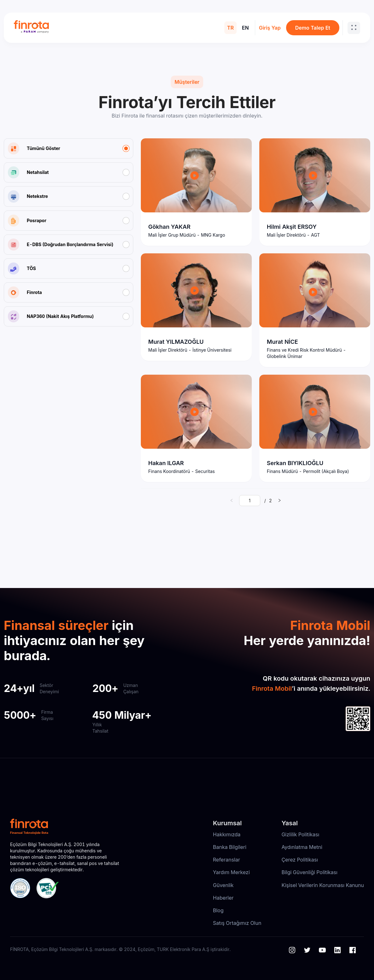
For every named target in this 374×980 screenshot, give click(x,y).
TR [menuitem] (230, 28)
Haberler (223, 898)
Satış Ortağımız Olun (237, 923)
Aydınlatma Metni (302, 847)
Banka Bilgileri (230, 847)
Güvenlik (223, 885)
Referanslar (227, 860)
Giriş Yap (270, 28)
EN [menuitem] (245, 28)
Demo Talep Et (313, 28)
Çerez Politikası (300, 860)
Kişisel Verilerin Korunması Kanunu (323, 885)
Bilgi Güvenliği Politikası (309, 872)
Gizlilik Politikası (300, 834)
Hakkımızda (227, 834)
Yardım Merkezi (231, 872)
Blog (218, 910)
